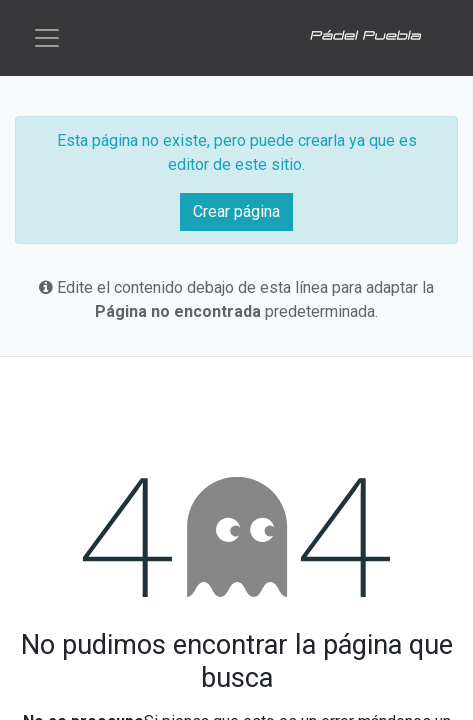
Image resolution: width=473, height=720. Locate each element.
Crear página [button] (236, 211)
